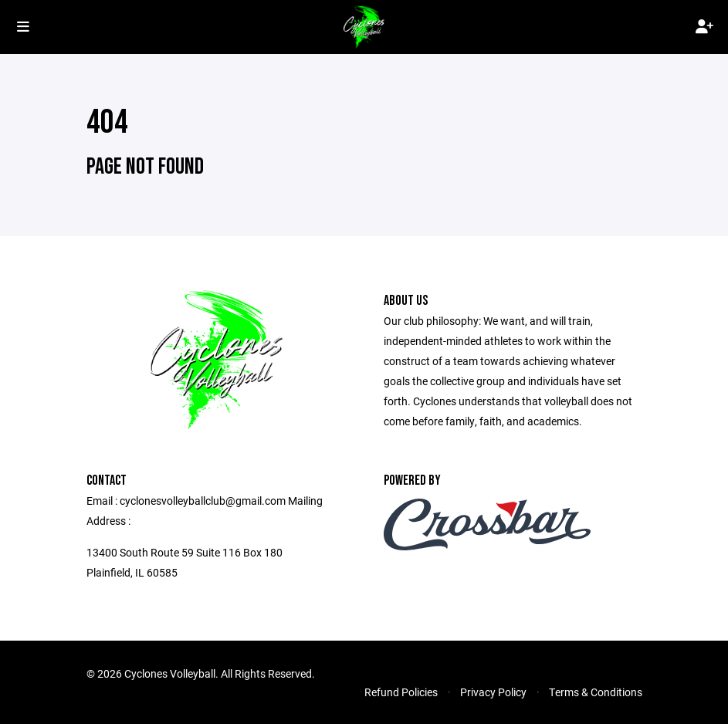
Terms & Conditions (596, 692)
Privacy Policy (493, 692)
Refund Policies (401, 692)
